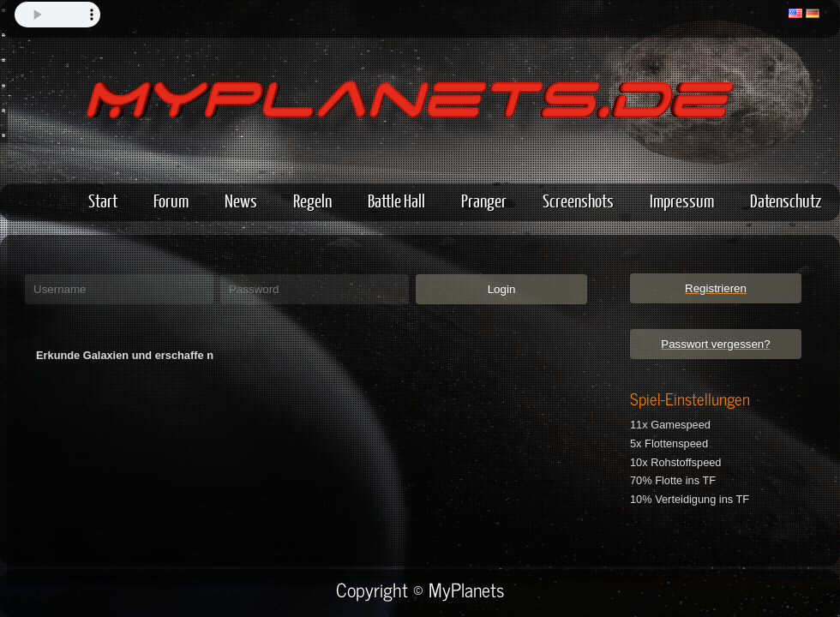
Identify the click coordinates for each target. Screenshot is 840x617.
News (241, 200)
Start (103, 200)
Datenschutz (786, 200)
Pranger (484, 200)
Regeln (312, 200)
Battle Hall (396, 200)
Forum (171, 200)
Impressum (682, 200)
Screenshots (578, 200)
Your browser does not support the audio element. (57, 15)
